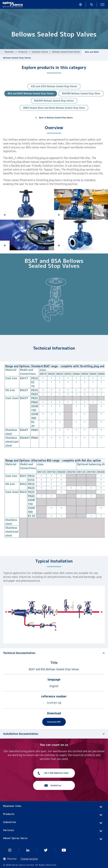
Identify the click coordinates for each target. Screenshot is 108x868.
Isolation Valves (40, 52)
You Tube (64, 850)
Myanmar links (12, 806)
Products (23, 52)
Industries (10, 822)
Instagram (10, 850)
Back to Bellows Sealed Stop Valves (56, 118)
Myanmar (9, 52)
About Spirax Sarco (15, 838)
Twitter (46, 850)
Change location (29, 859)
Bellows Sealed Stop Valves (66, 52)
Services (9, 830)
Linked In (28, 850)
